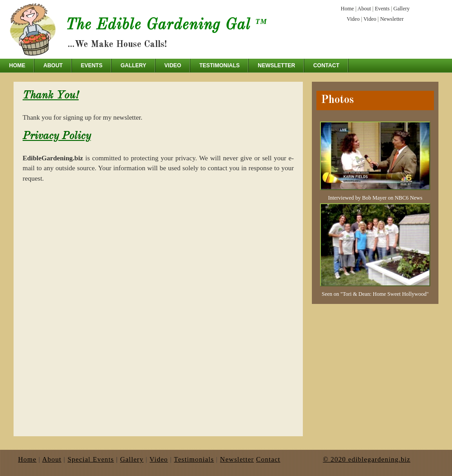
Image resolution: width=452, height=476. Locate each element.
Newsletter (392, 19)
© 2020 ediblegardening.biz (367, 459)
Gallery (401, 9)
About (364, 9)
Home (347, 9)
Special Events (91, 459)
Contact (326, 65)
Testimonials (219, 65)
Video (353, 19)
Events (382, 9)
